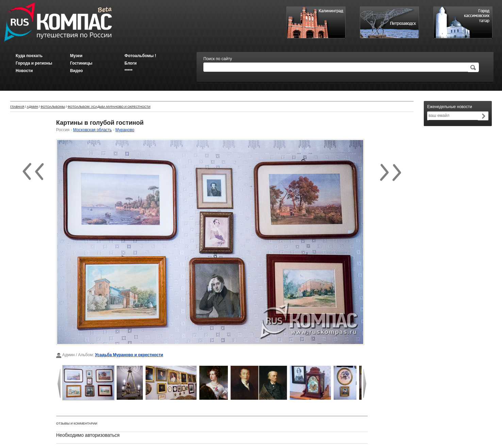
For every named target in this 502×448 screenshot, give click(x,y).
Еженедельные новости (450, 107)
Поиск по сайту (218, 59)
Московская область (93, 130)
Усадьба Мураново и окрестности (129, 355)
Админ (32, 107)
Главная (17, 107)
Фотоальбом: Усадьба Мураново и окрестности (109, 107)
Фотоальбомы (53, 107)
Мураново (125, 130)
